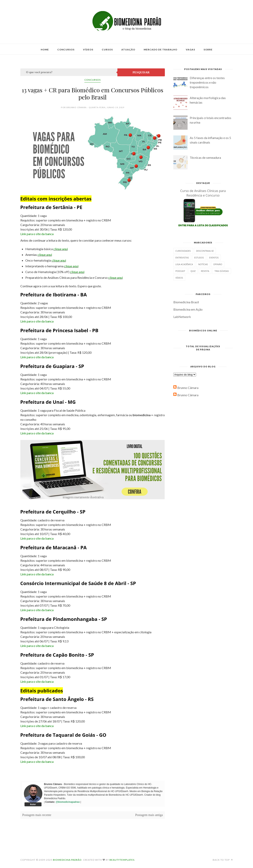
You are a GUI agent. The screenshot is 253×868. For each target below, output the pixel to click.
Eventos (214, 258)
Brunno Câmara (188, 388)
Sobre (208, 50)
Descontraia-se (205, 251)
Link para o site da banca (37, 234)
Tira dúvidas (222, 271)
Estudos (199, 258)
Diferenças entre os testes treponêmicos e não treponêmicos (207, 82)
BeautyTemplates (122, 860)
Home (45, 50)
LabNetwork (182, 317)
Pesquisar (141, 72)
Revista (205, 271)
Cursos (107, 50)
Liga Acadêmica (184, 264)
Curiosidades (183, 251)
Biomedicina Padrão (67, 860)
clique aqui (61, 249)
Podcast (180, 271)
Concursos (66, 50)
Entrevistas (182, 258)
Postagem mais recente (37, 815)
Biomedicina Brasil (186, 302)
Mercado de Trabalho (160, 50)
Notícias (203, 264)
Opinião (218, 264)
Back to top (223, 860)
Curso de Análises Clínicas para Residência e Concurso (203, 193)
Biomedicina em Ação (188, 309)
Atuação (128, 50)
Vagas (190, 50)
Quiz (193, 271)
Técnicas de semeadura (205, 157)
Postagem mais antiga (149, 815)
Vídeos (88, 50)
